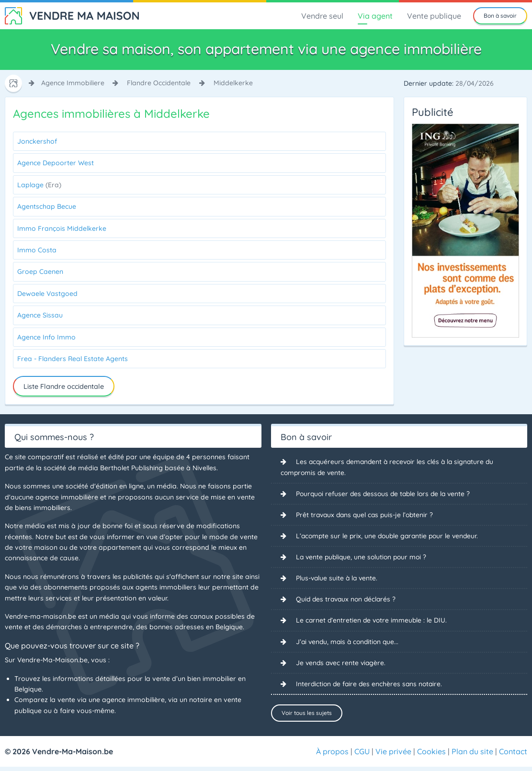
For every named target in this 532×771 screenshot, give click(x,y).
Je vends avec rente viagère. (342, 664)
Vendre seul (322, 16)
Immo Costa (37, 250)
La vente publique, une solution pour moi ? (363, 557)
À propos (332, 756)
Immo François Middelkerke (62, 228)
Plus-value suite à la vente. (338, 579)
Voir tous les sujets (307, 714)
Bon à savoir (500, 16)
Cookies (431, 756)
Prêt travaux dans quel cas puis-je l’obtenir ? (367, 515)
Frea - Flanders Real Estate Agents (73, 359)
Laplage (39, 185)
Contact (513, 756)
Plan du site (472, 756)
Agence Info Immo (46, 337)
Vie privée (393, 756)
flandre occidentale (159, 83)
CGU (362, 756)
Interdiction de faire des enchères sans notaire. (371, 685)
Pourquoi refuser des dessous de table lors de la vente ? (386, 494)
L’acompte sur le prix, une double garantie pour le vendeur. (390, 536)
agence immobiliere (73, 83)
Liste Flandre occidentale (64, 386)
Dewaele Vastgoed (47, 294)
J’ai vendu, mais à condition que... (349, 643)
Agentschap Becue (47, 206)
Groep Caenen (40, 272)
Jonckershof (37, 141)
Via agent (375, 16)
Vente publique (434, 16)
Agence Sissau (40, 315)
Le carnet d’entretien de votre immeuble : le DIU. (373, 621)
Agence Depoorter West (56, 163)
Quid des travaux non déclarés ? (348, 600)
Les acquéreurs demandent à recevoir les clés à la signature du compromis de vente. (390, 467)
